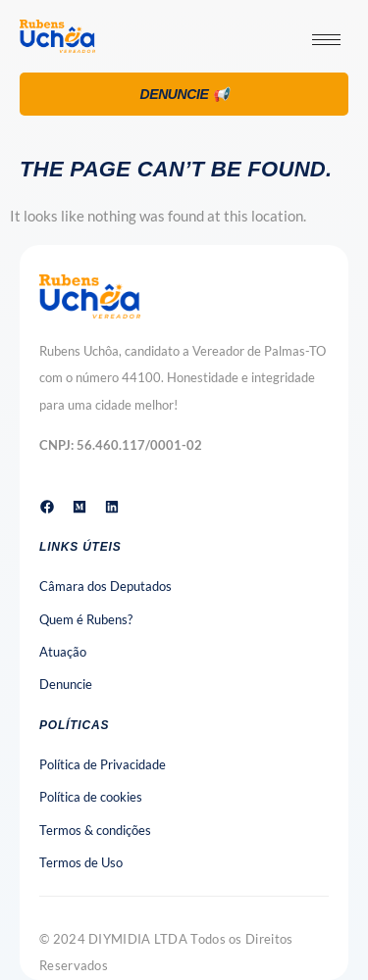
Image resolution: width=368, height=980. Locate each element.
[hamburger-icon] (326, 40)
